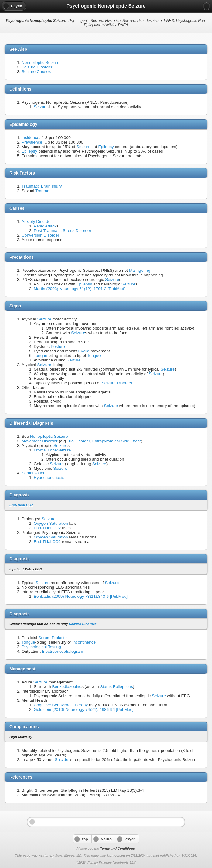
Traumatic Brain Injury (42, 186)
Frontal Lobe (45, 450)
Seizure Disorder (37, 67)
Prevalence (32, 142)
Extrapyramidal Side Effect (117, 441)
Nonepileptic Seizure (41, 62)
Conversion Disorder (40, 235)
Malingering (140, 270)
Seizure (41, 107)
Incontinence (84, 642)
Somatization (34, 473)
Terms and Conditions (117, 849)
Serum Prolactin (53, 638)
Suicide (62, 760)
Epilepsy (106, 147)
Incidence (30, 138)
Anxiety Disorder (37, 221)
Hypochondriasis (49, 477)
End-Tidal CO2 (21, 505)
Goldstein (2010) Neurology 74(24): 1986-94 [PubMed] (84, 709)
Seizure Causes (36, 72)
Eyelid (84, 351)
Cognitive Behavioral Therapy (61, 705)
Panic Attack (45, 226)
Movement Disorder (40, 441)
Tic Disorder (79, 441)
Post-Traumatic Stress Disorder (62, 231)
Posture (58, 346)
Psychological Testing (41, 647)
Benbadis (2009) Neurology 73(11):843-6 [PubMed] (81, 596)
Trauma (42, 191)
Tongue (41, 356)
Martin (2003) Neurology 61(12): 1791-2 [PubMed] (80, 289)
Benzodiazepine (67, 687)
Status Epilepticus (116, 687)
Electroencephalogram (63, 651)
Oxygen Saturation (51, 523)
